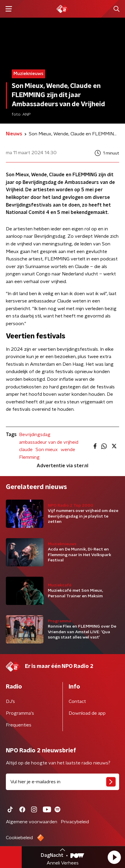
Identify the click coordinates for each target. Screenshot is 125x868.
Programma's (20, 713)
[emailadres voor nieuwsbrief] (62, 782)
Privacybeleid (75, 822)
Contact (77, 701)
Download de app (87, 713)
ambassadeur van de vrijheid (49, 442)
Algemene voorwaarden (32, 822)
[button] (114, 857)
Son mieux (47, 450)
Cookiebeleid (19, 838)
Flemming (29, 457)
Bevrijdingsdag (35, 435)
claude (26, 450)
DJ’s (10, 701)
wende (68, 450)
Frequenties (19, 725)
